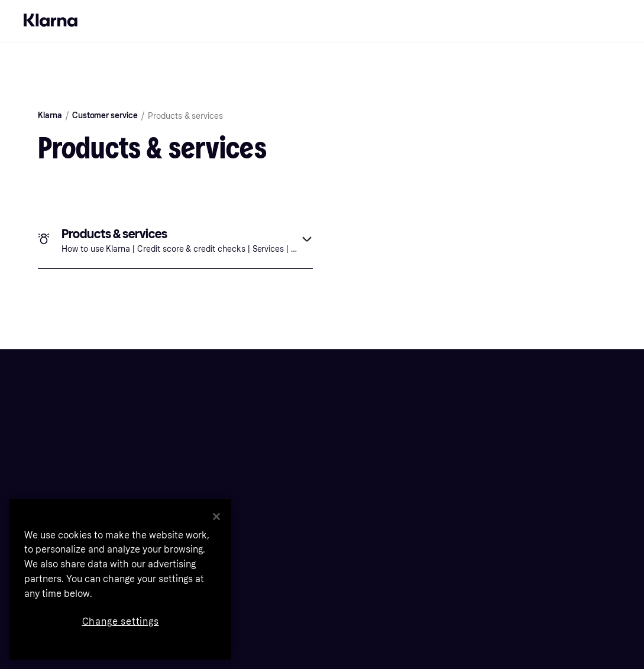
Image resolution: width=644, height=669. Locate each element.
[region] (120, 579)
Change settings (121, 621)
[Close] (216, 517)
